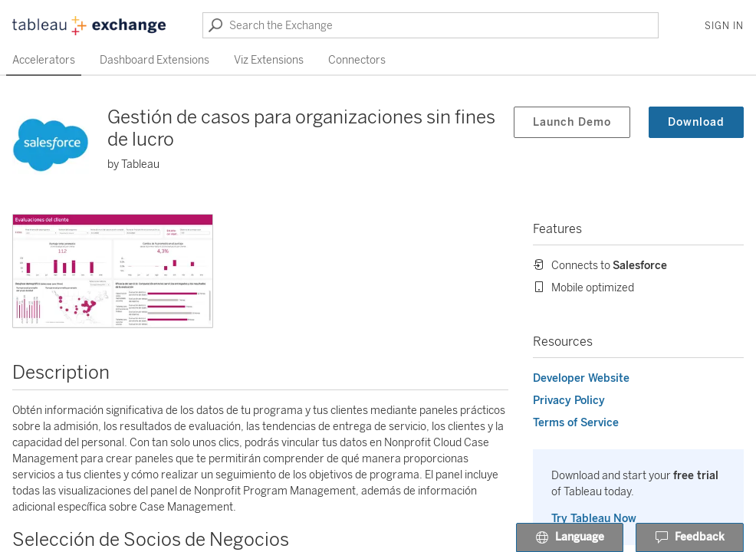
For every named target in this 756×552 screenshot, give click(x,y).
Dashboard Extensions (154, 60)
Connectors (357, 60)
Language (570, 538)
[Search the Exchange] (431, 25)
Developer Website (581, 378)
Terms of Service (576, 423)
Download (696, 122)
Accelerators (44, 60)
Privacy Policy (569, 401)
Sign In (724, 26)
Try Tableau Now (594, 519)
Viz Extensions (269, 60)
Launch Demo (572, 122)
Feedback (690, 538)
